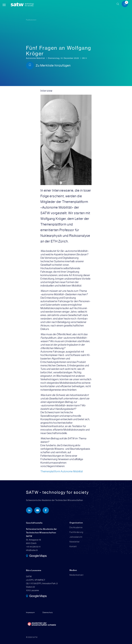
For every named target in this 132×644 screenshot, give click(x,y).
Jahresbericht (76, 537)
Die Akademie (76, 527)
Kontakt (73, 546)
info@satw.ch (32, 550)
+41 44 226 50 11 (33, 547)
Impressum (30, 612)
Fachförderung (76, 532)
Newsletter (75, 542)
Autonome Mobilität (36, 58)
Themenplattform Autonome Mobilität (62, 471)
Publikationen (31, 20)
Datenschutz (48, 612)
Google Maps (38, 556)
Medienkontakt (76, 575)
